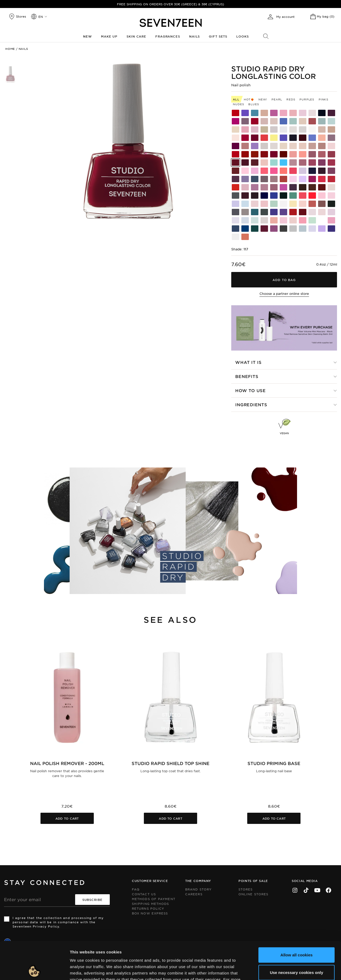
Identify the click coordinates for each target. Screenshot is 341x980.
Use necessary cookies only (297, 935)
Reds (291, 99)
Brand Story (198, 889)
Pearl (277, 99)
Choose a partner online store (284, 294)
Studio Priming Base (274, 763)
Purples (307, 99)
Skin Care (136, 36)
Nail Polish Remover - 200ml (67, 763)
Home (10, 49)
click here (150, 948)
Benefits (247, 376)
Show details (275, 969)
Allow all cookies (297, 917)
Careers (194, 894)
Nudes (238, 104)
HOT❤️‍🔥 (249, 99)
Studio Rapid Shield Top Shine (170, 763)
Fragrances (168, 36)
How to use (251, 390)
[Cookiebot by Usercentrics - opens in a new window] (34, 970)
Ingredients (251, 404)
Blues (254, 104)
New (88, 36)
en (41, 17)
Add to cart (67, 818)
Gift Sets (218, 36)
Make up (109, 36)
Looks (242, 36)
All (236, 99)
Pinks (324, 99)
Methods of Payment (154, 899)
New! (263, 99)
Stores (246, 889)
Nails (194, 36)
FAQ (136, 889)
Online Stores (253, 894)
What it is (248, 362)
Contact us (144, 894)
